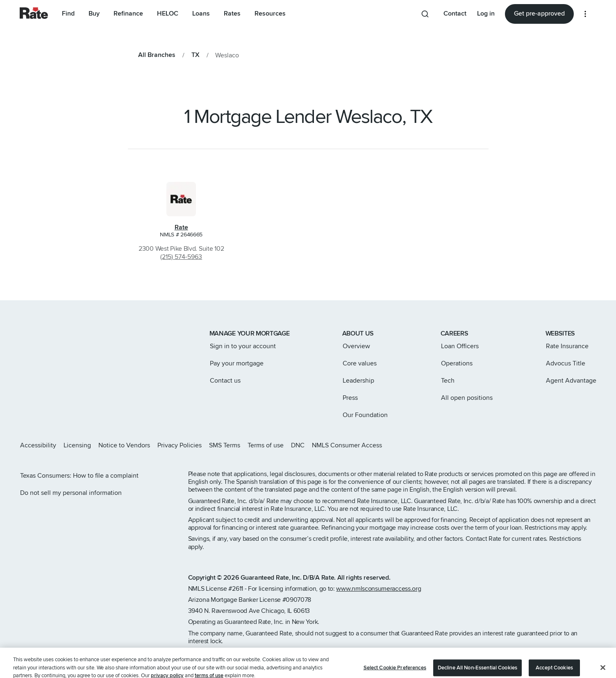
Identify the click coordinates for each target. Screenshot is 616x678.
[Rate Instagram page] (541, 445)
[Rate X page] (554, 445)
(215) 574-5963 (181, 257)
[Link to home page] (31, 334)
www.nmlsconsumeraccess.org (378, 589)
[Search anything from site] (425, 14)
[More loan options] (585, 14)
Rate (181, 227)
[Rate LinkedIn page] (580, 445)
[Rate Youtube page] (593, 445)
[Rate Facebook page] (567, 445)
